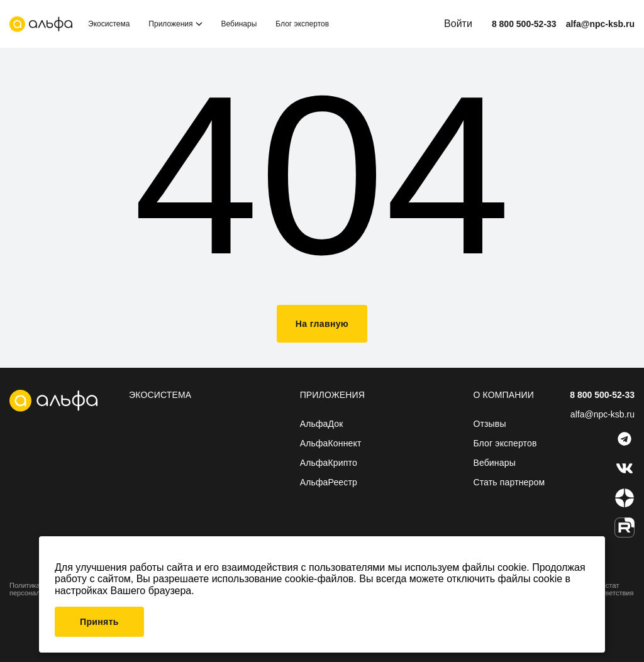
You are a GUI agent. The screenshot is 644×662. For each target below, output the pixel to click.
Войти (458, 24)
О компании (503, 395)
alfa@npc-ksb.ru (600, 24)
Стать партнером (509, 482)
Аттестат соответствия (613, 589)
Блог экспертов (302, 24)
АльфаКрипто (329, 463)
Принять (99, 622)
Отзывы (489, 424)
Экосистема (109, 24)
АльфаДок (322, 424)
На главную (322, 324)
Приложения (170, 24)
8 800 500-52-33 (524, 24)
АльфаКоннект (331, 443)
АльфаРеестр (329, 482)
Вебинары (239, 24)
